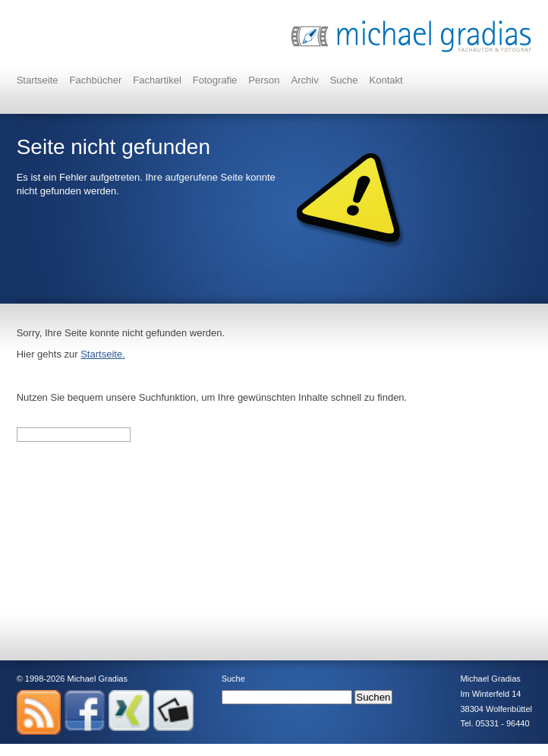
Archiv (305, 80)
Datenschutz (108, 749)
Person (264, 80)
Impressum (37, 749)
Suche (344, 80)
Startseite (38, 80)
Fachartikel (157, 80)
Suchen (373, 697)
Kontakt (386, 80)
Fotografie (215, 80)
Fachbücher (96, 80)
